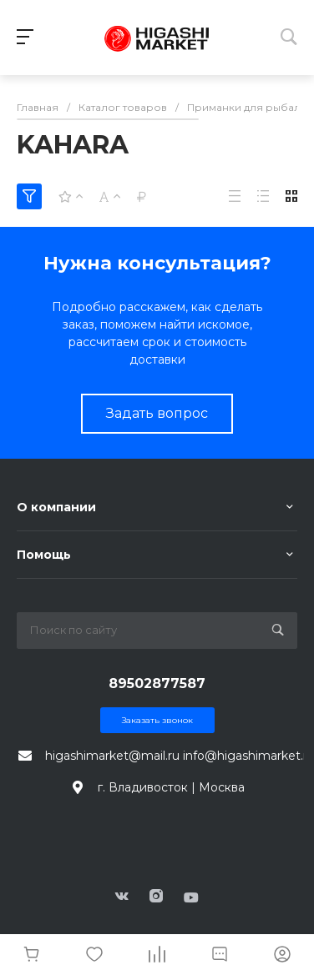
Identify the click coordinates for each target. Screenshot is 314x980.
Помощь (44, 555)
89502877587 (157, 683)
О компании (56, 507)
